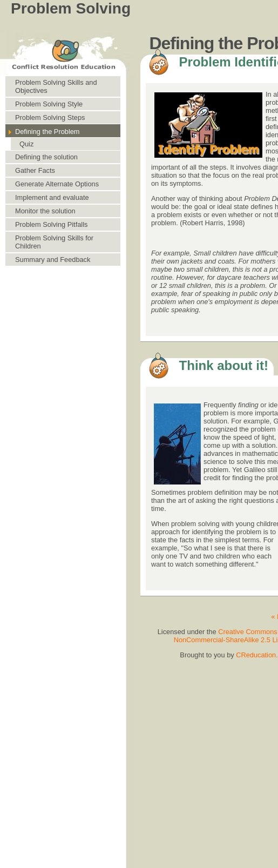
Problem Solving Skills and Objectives (56, 86)
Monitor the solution (45, 211)
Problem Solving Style (49, 104)
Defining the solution (46, 157)
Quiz (26, 144)
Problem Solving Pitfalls (51, 224)
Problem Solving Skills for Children (54, 242)
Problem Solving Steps (50, 117)
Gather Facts (35, 170)
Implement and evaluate (52, 197)
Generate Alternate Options (57, 184)
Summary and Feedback (53, 260)
